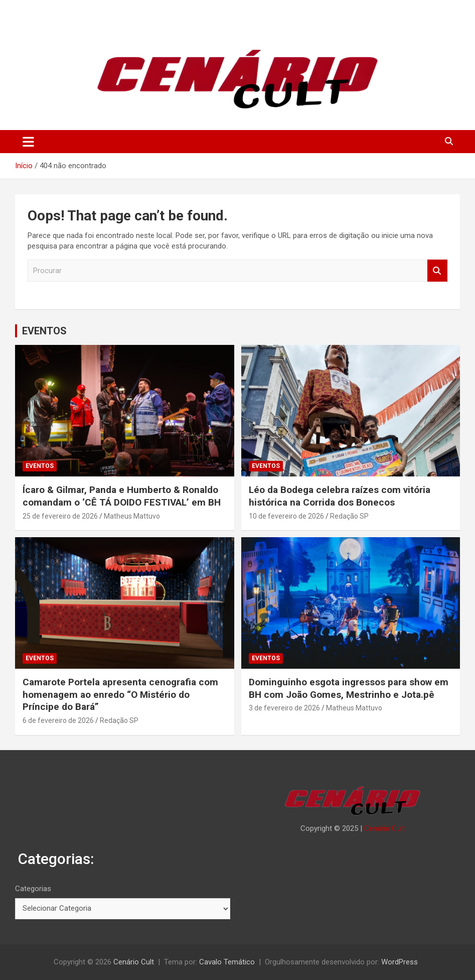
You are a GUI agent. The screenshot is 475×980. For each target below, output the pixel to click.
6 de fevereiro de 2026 (58, 720)
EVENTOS (44, 331)
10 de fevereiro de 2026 (286, 516)
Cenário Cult (384, 828)
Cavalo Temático (227, 962)
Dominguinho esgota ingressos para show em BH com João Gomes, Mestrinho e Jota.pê (349, 688)
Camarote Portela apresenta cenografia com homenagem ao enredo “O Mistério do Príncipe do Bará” (120, 694)
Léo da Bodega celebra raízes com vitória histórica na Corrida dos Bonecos (340, 496)
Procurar (437, 271)
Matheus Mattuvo (132, 516)
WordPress (400, 962)
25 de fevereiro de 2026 (60, 516)
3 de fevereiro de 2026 (284, 708)
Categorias (33, 889)
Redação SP (349, 516)
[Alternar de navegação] (28, 142)
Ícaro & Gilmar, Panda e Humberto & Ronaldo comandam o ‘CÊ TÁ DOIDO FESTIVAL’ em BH (122, 496)
